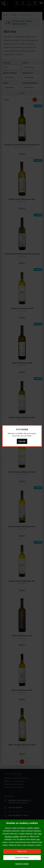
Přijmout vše (22, 851)
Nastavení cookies (22, 864)
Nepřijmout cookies (22, 858)
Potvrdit (22, 441)
